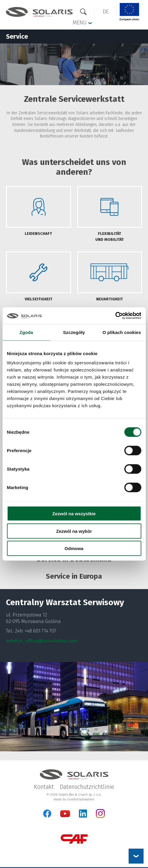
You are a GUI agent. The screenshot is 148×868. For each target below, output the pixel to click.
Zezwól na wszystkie (74, 514)
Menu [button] (82, 22)
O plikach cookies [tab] (122, 332)
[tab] (39, 214)
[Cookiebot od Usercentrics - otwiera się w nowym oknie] (115, 316)
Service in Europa (74, 576)
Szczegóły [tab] (74, 332)
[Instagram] (100, 817)
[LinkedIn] (83, 814)
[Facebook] (47, 814)
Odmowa (74, 548)
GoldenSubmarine (81, 799)
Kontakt (44, 787)
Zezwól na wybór (74, 531)
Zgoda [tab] (26, 332)
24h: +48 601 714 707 (36, 631)
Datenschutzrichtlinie (87, 787)
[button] (106, 12)
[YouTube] (65, 816)
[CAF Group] (74, 839)
